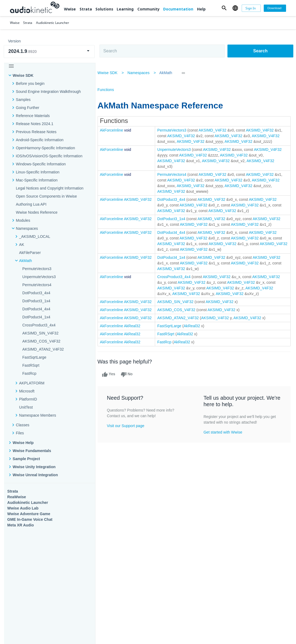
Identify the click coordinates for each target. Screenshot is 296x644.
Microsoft (27, 391)
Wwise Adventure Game (29, 514)
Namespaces (27, 228)
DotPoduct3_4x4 (36, 293)
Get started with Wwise (224, 438)
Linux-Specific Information (38, 172)
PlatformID (28, 399)
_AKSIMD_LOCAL (35, 237)
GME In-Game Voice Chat (30, 519)
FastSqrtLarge (34, 357)
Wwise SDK (23, 75)
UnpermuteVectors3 (39, 277)
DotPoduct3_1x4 (36, 301)
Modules (23, 220)
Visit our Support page (130, 431)
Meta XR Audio (21, 525)
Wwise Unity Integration (34, 467)
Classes (23, 425)
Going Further (28, 108)
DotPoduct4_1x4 (36, 317)
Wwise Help (23, 443)
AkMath (26, 261)
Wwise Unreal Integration (35, 475)
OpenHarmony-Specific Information (45, 148)
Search (260, 51)
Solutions (104, 9)
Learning (125, 9)
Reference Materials (33, 116)
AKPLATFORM (32, 383)
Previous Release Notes (36, 132)
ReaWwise (17, 497)
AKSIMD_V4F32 (217, 130)
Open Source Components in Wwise (46, 196)
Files (20, 433)
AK (22, 245)
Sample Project (26, 459)
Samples (23, 100)
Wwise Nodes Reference (37, 212)
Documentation (178, 9)
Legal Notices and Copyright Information (50, 188)
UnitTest (26, 407)
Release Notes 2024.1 (35, 124)
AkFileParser (30, 253)
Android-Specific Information (40, 140)
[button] (224, 8)
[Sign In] (251, 8)
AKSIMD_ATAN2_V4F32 (43, 349)
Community (149, 9)
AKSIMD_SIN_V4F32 (40, 333)
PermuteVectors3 (37, 269)
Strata (86, 9)
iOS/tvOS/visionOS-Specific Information (49, 156)
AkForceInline (116, 130)
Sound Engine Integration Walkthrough (48, 92)
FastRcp (29, 373)
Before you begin (30, 83)
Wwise (70, 9)
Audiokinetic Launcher (28, 503)
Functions (110, 90)
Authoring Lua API (31, 204)
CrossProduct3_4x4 (39, 325)
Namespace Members (38, 415)
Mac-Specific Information (37, 180)
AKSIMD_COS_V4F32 (41, 341)
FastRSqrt (31, 365)
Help (201, 9)
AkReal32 (136, 332)
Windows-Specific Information (41, 164)
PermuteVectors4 (37, 285)
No (131, 380)
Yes (113, 380)
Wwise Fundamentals (32, 451)
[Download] (275, 8)
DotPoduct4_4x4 (36, 309)
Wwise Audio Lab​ (23, 508)
